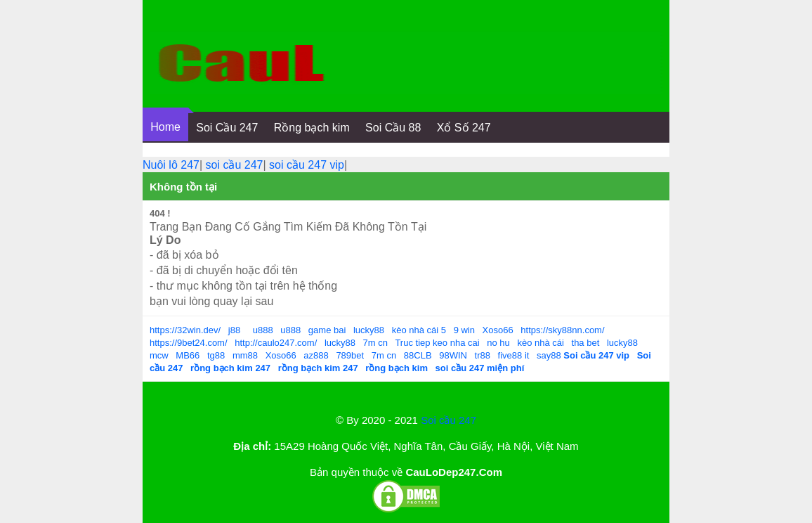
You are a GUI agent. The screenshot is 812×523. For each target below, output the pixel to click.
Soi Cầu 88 (393, 128)
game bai (327, 330)
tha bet (586, 343)
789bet (350, 355)
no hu (498, 343)
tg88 (216, 355)
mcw (159, 355)
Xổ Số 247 (464, 128)
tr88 (483, 355)
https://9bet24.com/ (189, 343)
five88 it (514, 355)
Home (165, 127)
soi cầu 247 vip (307, 165)
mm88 (245, 355)
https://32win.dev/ (185, 330)
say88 (549, 355)
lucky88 (369, 330)
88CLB (418, 355)
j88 (234, 330)
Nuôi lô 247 (171, 165)
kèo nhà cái (541, 343)
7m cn (375, 343)
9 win (464, 330)
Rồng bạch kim (312, 128)
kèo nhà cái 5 (419, 330)
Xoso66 (498, 330)
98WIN (453, 355)
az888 (316, 355)
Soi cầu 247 (448, 420)
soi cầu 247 (235, 165)
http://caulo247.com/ (276, 343)
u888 (263, 330)
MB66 (188, 355)
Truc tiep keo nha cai (437, 343)
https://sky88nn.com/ (562, 330)
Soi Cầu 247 (227, 128)
